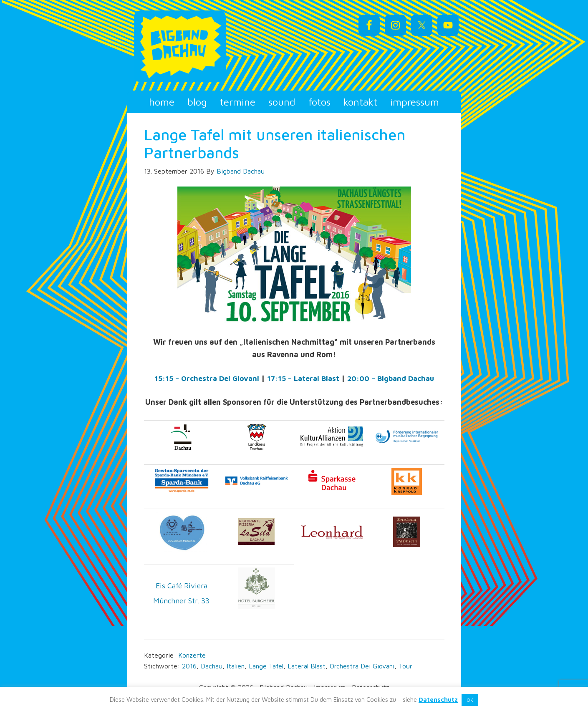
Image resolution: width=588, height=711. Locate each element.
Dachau (212, 666)
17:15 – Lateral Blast (302, 378)
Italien (236, 666)
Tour (405, 666)
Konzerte (192, 655)
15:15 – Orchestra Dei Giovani (203, 378)
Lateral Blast (307, 666)
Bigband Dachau (202, 46)
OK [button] (470, 700)
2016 (189, 666)
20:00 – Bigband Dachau (393, 378)
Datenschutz (438, 700)
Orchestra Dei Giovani (362, 666)
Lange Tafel (266, 666)
